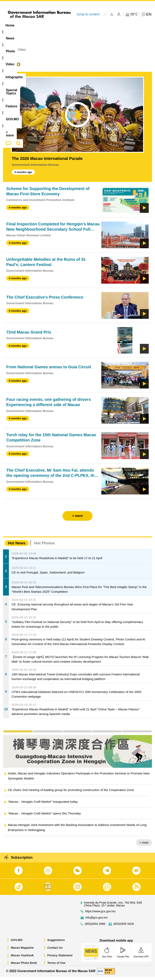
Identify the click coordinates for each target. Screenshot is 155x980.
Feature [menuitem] (134, 25)
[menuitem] (26, 25)
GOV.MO (17, 943)
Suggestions (56, 943)
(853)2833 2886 (95, 927)
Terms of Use (56, 966)
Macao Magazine (22, 951)
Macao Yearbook (22, 958)
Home (7, 53)
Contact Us (55, 951)
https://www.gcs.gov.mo (100, 915)
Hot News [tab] (17, 546)
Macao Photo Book (24, 966)
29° (134, 14)
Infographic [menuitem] (82, 25)
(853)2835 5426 (124, 927)
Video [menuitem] (60, 25)
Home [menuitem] (10, 25)
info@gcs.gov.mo (96, 921)
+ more (144, 846)
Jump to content (88, 14)
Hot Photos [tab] (44, 546)
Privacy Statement (60, 958)
